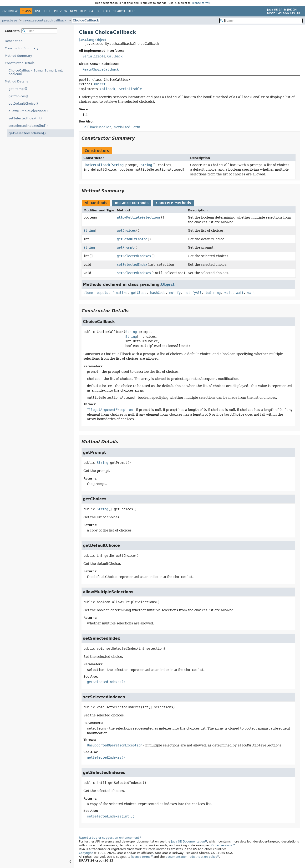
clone (88, 293)
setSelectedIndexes (134, 273)
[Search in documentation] (261, 21)
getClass (139, 293)
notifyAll (193, 293)
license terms (201, 3)
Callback (115, 56)
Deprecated (89, 11)
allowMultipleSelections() (28, 111)
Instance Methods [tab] (132, 203)
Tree (48, 11)
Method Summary (18, 56)
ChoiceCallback (86, 20)
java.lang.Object (93, 40)
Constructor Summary (22, 48)
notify (175, 293)
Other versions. (222, 845)
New (74, 11)
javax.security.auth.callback (45, 20)
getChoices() (18, 96)
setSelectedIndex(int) (25, 118)
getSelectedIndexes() (25, 133)
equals (102, 293)
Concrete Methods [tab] (173, 203)
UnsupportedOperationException (115, 745)
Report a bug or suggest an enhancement (109, 838)
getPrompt (125, 247)
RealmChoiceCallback (101, 69)
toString (213, 293)
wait (228, 293)
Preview (61, 11)
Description (15, 41)
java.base (10, 20)
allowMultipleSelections (139, 217)
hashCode (158, 293)
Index (106, 11)
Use (38, 11)
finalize (120, 293)
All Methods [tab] (96, 203)
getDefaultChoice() (23, 104)
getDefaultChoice (132, 239)
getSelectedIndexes (134, 256)
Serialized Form (127, 127)
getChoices (126, 230)
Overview (10, 11)
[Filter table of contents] (39, 31)
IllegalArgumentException (110, 410)
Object (100, 84)
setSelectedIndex (132, 265)
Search (119, 11)
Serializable (94, 56)
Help (131, 11)
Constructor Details (20, 63)
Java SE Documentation (188, 842)
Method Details (16, 81)
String (118, 165)
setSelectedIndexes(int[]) (28, 126)
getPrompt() (18, 89)
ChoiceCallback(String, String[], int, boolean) (36, 72)
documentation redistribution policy (191, 857)
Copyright (86, 853)
